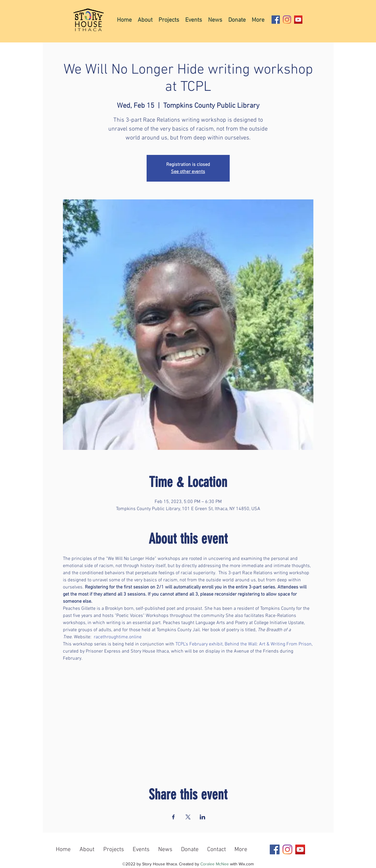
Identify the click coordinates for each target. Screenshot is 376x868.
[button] (169, 20)
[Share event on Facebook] (173, 817)
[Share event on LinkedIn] (203, 817)
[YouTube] (298, 20)
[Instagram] (287, 20)
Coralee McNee (215, 864)
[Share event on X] (188, 817)
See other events (188, 172)
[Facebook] (276, 20)
